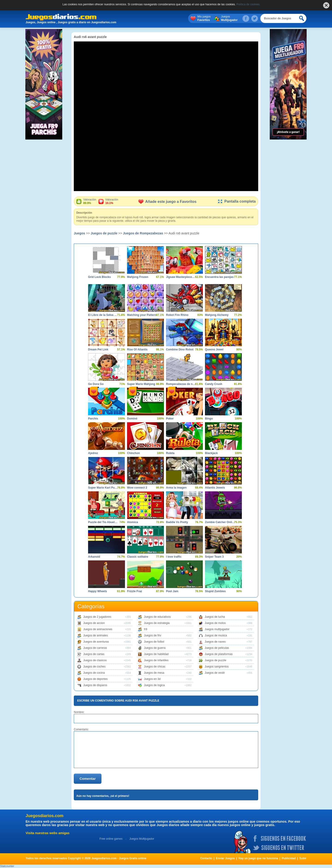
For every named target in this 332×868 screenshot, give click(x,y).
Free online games (111, 839)
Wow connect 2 (137, 488)
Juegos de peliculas (217, 648)
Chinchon (133, 453)
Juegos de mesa (154, 673)
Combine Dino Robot (180, 350)
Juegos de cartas (94, 654)
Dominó (132, 419)
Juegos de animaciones (98, 629)
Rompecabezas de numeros (181, 384)
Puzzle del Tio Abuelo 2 (103, 522)
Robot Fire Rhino (177, 315)
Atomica (132, 522)
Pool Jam (172, 591)
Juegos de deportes (95, 679)
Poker (170, 419)
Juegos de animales (96, 635)
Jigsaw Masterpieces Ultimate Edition (181, 277)
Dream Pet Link (98, 350)
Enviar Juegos (225, 858)
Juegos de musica (216, 635)
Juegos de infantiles (156, 660)
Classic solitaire (138, 557)
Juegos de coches (94, 667)
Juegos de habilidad (156, 654)
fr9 (145, 629)
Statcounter (7, 866)
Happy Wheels (98, 591)
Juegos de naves (215, 642)
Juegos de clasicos (95, 660)
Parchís (93, 419)
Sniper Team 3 (214, 557)
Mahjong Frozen (138, 277)
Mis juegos (204, 18)
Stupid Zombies (215, 591)
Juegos (229, 18)
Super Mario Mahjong (141, 384)
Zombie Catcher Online (220, 522)
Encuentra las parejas (219, 277)
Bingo (209, 419)
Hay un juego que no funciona (258, 858)
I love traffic (174, 557)
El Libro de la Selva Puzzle (103, 315)
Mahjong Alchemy (217, 315)
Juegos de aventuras (96, 642)
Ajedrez (93, 453)
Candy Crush (214, 384)
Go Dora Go (96, 384)
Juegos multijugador (217, 629)
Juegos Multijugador (142, 839)
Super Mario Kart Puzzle (103, 488)
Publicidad (289, 858)
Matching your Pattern (142, 315)
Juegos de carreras (95, 648)
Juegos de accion (94, 623)
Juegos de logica (154, 685)
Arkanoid (94, 557)
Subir (303, 858)
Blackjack (211, 453)
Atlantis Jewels (215, 488)
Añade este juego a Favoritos (167, 202)
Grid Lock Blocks (99, 277)
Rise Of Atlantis (137, 350)
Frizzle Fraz (135, 591)
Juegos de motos (215, 623)
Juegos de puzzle (104, 233)
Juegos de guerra (155, 648)
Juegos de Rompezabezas (143, 233)
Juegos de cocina (94, 673)
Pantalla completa (236, 201)
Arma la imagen (176, 488)
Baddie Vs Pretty (177, 522)
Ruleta (170, 453)
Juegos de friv (153, 635)
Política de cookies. (248, 4)
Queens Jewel (214, 350)
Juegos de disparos (95, 685)
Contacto (206, 858)
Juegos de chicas (155, 667)
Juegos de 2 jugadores (97, 617)
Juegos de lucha (215, 617)
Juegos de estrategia (157, 623)
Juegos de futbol (154, 642)
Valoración (90, 201)
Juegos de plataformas (219, 654)
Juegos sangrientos (217, 667)
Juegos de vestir (215, 673)
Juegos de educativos (157, 617)
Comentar (88, 779)
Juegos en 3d (152, 679)
